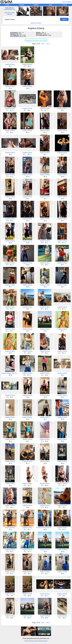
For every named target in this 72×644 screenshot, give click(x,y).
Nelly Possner (16, 373)
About (26, 641)
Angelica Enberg (10, 64)
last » (48, 44)
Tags (50, 5)
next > (43, 44)
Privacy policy (34, 641)
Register (69, 2)
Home (7, 5)
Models (36, 5)
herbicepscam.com (9, 9)
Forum (65, 5)
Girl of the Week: (15, 36)
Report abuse (43, 641)
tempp (49, 35)
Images (22, 5)
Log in (63, 2)
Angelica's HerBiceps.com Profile (36, 40)
